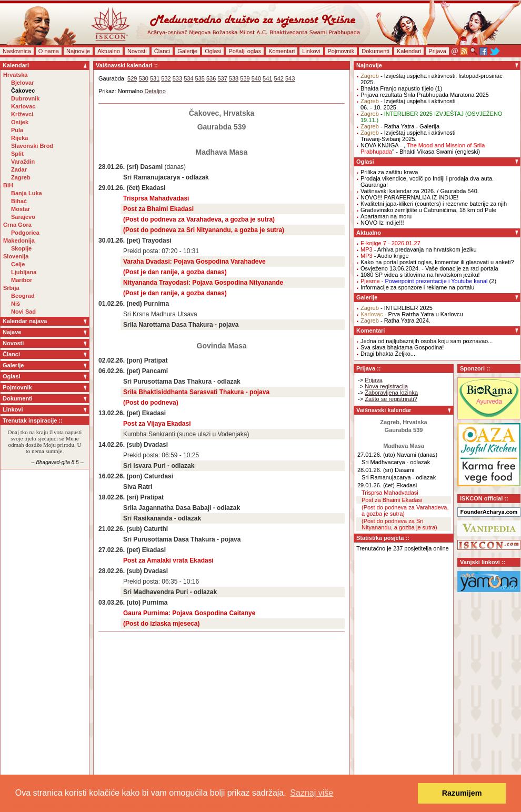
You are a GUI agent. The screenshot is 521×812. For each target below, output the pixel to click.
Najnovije (78, 51)
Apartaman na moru (386, 216)
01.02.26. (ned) (120, 304)
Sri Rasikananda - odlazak (162, 518)
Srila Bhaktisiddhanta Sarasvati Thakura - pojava (196, 392)
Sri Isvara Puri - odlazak (159, 466)
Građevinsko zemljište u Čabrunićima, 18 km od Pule (428, 210)
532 (166, 78)
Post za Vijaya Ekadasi (157, 424)
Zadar (19, 169)
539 (245, 78)
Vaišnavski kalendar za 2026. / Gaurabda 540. (420, 191)
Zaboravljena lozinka (391, 393)
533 (177, 78)
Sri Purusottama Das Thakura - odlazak (182, 382)
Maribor (22, 280)
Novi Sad (23, 312)
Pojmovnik (341, 51)
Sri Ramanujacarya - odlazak (166, 177)
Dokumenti (375, 51)
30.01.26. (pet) (119, 240)
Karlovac (23, 106)
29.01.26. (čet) (119, 188)
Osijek (20, 122)
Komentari (282, 51)
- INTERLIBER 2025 (397, 308)
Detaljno (155, 91)
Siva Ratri (138, 487)
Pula (17, 130)
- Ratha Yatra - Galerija (400, 126)
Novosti (137, 51)
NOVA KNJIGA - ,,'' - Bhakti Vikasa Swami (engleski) (423, 148)
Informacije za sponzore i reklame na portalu (417, 287)
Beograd (23, 296)
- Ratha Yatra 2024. (395, 320)
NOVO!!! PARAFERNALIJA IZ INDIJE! (409, 197)
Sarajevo (23, 217)
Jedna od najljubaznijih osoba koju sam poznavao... (427, 341)
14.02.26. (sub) (120, 445)
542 (279, 78)
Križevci (22, 114)
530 (143, 78)
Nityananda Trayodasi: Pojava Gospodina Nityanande (203, 283)
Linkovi (311, 51)
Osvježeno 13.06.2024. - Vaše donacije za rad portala (429, 268)
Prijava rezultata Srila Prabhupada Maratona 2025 (425, 95)
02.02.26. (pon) (120, 360)
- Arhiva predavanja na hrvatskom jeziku (419, 249)
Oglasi (213, 51)
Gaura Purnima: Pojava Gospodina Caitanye (189, 613)
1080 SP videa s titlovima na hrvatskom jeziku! (420, 275)
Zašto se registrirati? (391, 399)
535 (200, 78)
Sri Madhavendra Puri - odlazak (170, 592)
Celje (18, 264)
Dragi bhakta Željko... (388, 354)
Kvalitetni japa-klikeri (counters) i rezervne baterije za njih (434, 204)
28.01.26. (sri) (118, 167)
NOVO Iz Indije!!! (382, 223)
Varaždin (23, 162)
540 (256, 78)
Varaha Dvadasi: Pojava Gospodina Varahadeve (194, 262)
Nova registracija (386, 386)
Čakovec (23, 91)
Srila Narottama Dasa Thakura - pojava (181, 325)
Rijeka (19, 138)
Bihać (19, 201)
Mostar (21, 209)
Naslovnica (17, 51)
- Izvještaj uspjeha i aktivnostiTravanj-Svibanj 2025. (408, 136)
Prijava (437, 51)
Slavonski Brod (32, 146)
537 (222, 78)
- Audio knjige (385, 256)
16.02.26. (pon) (120, 476)
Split (17, 154)
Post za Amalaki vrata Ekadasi (168, 560)
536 (211, 78)
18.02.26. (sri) (118, 497)
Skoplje (21, 248)
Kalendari (409, 51)
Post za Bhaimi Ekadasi (158, 209)
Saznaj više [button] (312, 793)
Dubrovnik (25, 98)
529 (132, 78)
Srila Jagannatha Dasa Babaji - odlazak (182, 508)
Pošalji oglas (245, 51)
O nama (49, 51)
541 (267, 78)
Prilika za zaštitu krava (389, 172)
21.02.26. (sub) (120, 529)
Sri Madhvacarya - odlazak (396, 462)
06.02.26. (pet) (119, 371)
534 (188, 78)
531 (155, 78)
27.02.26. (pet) (119, 550)
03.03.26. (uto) (119, 603)
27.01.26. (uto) (376, 455)
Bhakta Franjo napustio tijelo (397, 88)
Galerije (187, 51)
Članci (162, 51)
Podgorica (25, 233)
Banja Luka (27, 193)
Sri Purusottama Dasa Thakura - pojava (182, 539)
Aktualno (109, 51)
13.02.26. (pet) (119, 413)
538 (234, 78)
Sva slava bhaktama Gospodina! (402, 347)
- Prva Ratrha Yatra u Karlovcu (412, 314)
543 (290, 78)
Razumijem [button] (462, 793)
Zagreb (21, 177)
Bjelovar (22, 83)
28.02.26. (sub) (120, 571)
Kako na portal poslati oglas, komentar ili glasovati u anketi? (437, 262)
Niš (16, 304)
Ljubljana (24, 272)
